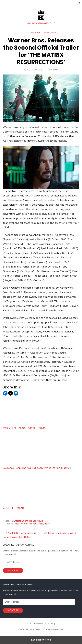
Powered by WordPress (29, 629)
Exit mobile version (41, 640)
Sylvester (54, 70)
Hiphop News (50, 33)
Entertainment (34, 33)
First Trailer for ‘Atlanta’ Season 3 (59, 533)
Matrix (17, 524)
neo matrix (26, 524)
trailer (47, 524)
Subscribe (13, 570)
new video (38, 524)
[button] (3, 3)
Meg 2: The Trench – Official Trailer (41, 413)
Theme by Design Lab (53, 629)
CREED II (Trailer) (41, 493)
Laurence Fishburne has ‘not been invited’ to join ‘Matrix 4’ (41, 453)
